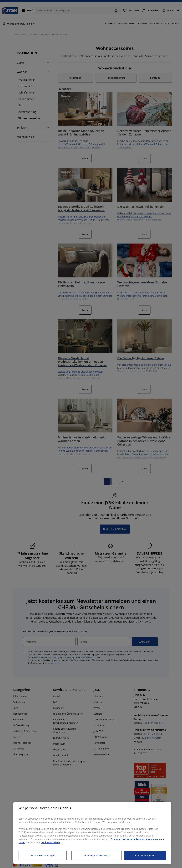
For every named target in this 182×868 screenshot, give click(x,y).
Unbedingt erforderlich (96, 855)
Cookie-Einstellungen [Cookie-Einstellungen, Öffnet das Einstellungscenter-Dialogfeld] (43, 855)
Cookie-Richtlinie (50, 842)
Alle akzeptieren (145, 855)
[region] (92, 833)
